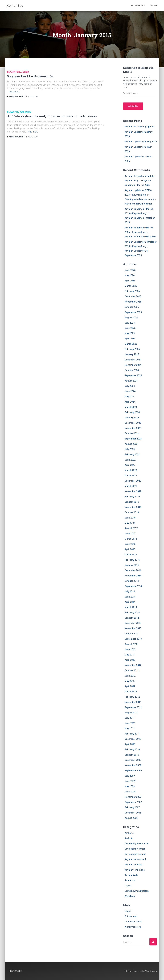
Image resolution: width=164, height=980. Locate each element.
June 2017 (130, 534)
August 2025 (131, 318)
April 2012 (130, 686)
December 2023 (133, 423)
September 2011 (133, 707)
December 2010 (133, 739)
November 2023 (133, 428)
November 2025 (133, 302)
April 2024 (130, 402)
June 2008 (130, 792)
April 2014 (130, 602)
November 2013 (133, 628)
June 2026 (130, 270)
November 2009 (133, 765)
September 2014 (133, 586)
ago (31, 97)
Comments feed (133, 922)
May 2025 (130, 333)
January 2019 (132, 502)
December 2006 (133, 813)
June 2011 (130, 723)
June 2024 (130, 391)
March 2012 (131, 692)
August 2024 (131, 381)
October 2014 (132, 581)
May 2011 (130, 728)
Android (129, 838)
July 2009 (130, 776)
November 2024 (133, 365)
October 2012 (132, 670)
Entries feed (131, 916)
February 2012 (132, 697)
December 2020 (133, 481)
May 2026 (130, 275)
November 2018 (133, 507)
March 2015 (131, 555)
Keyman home (138, 6)
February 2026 (132, 291)
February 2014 (132, 613)
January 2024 (132, 418)
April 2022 (130, 465)
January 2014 (132, 618)
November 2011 (133, 702)
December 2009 (133, 760)
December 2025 (133, 296)
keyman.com (16, 971)
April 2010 (130, 744)
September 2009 (133, 771)
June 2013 (130, 649)
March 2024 (131, 407)
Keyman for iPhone (135, 870)
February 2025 (132, 349)
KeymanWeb (131, 875)
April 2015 (130, 549)
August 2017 (131, 528)
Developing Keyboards (19, 112)
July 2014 (130, 591)
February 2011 (132, 734)
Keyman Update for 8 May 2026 (141, 142)
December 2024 (133, 360)
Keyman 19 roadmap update (139, 127)
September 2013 (133, 639)
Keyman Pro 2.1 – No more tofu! (30, 76)
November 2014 (133, 576)
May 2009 (130, 786)
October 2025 (132, 307)
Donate (154, 6)
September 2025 (133, 312)
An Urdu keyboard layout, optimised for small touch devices (52, 116)
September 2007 (133, 802)
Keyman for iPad (133, 865)
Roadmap (130, 880)
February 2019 (132, 497)
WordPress (151, 971)
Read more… (14, 92)
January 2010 (132, 755)
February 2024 (132, 412)
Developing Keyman (135, 849)
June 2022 (130, 460)
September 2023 (133, 439)
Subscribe (133, 106)
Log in (128, 911)
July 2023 (130, 449)
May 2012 (130, 681)
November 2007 (133, 797)
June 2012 (130, 676)
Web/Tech (130, 896)
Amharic (129, 833)
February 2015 (132, 560)
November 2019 (133, 491)
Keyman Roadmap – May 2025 (140, 237)
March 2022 (131, 470)
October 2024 (132, 370)
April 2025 (130, 339)
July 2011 (130, 718)
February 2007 (132, 807)
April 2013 (130, 660)
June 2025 (130, 328)
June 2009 (130, 781)
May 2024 (130, 397)
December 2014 (133, 570)
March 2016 (131, 539)
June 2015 (130, 544)
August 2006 (131, 818)
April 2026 (130, 281)
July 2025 (130, 323)
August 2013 (131, 644)
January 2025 (132, 354)
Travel (128, 886)
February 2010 (132, 749)
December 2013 (133, 623)
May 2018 (130, 523)
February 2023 (132, 454)
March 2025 (131, 344)
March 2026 (131, 286)
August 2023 (131, 444)
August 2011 (131, 713)
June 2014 (130, 597)
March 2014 (131, 607)
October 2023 (132, 433)
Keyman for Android (18, 72)
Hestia (128, 971)
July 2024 (130, 386)
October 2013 (132, 634)
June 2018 (130, 518)
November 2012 (133, 665)
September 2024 (133, 375)
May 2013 (130, 655)
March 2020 (131, 486)
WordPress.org (133, 927)
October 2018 (132, 512)
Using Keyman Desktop (137, 891)
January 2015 (132, 565)
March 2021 (131, 476)
